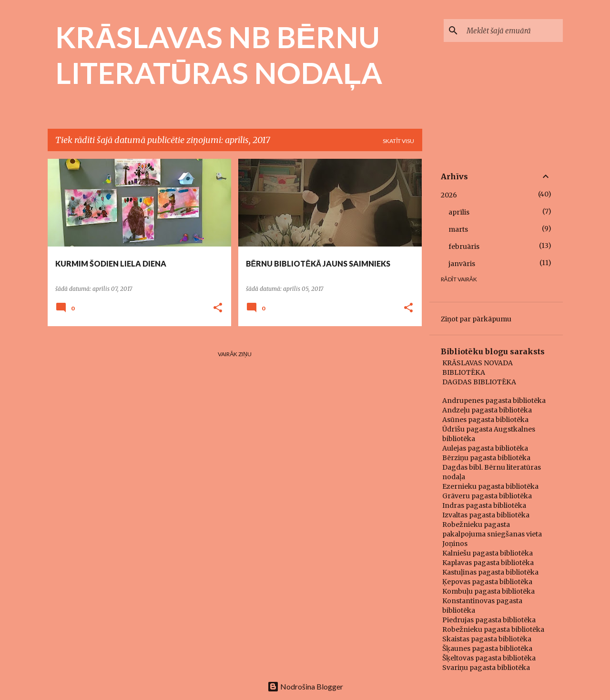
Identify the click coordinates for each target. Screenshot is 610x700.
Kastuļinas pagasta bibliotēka (490, 572)
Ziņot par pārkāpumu (476, 319)
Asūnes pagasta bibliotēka (485, 420)
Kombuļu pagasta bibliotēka (488, 591)
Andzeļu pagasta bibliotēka (487, 410)
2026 (449, 195)
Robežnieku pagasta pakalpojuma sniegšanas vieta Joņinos (492, 534)
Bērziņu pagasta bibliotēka (486, 458)
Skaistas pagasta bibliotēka (487, 639)
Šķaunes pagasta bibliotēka (487, 649)
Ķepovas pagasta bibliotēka (487, 582)
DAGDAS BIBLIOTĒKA (479, 382)
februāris (464, 247)
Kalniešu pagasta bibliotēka (488, 553)
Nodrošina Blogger (305, 686)
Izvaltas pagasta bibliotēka (486, 515)
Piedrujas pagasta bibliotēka (489, 620)
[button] (218, 308)
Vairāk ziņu (235, 354)
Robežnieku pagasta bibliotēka (493, 629)
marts (458, 229)
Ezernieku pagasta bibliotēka (490, 486)
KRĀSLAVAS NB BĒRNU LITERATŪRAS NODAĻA (219, 55)
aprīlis (459, 212)
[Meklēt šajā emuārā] (513, 31)
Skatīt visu (398, 141)
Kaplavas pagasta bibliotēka (488, 563)
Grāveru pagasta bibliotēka (487, 496)
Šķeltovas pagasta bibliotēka (489, 658)
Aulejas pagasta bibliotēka (485, 448)
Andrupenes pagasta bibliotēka (494, 401)
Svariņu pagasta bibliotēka (486, 668)
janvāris (462, 264)
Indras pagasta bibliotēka (484, 505)
